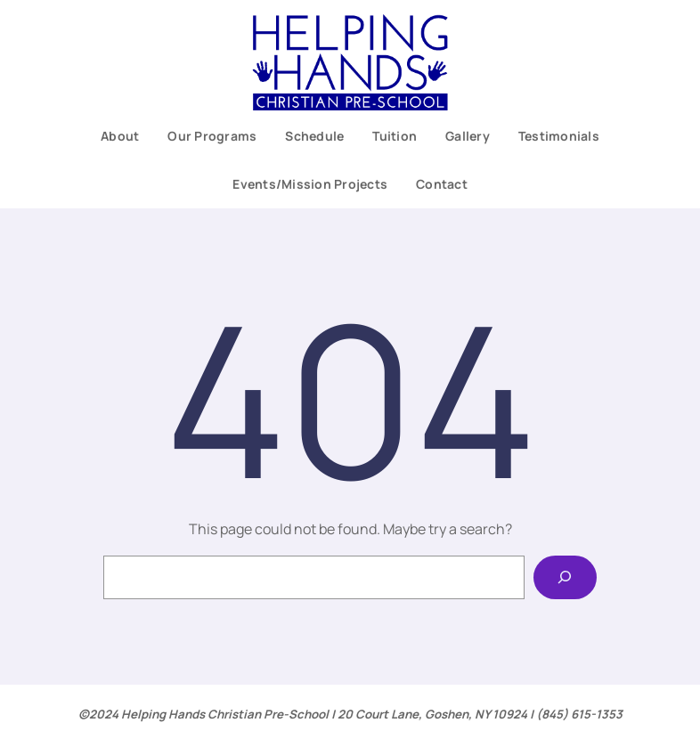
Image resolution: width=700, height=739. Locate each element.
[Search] (565, 577)
